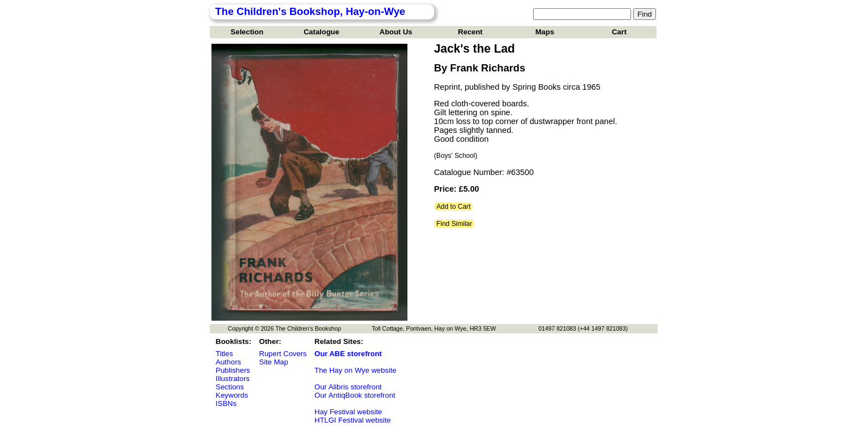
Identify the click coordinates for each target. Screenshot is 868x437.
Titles (224, 354)
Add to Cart (453, 207)
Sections (230, 387)
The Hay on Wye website (355, 370)
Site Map (274, 362)
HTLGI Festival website (353, 420)
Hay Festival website (348, 412)
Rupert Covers (283, 354)
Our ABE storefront (348, 354)
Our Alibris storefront (348, 387)
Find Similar (454, 224)
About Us (396, 32)
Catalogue (321, 32)
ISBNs (226, 403)
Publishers (233, 370)
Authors (229, 362)
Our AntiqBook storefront (355, 395)
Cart (619, 32)
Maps (545, 32)
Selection (247, 32)
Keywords (232, 395)
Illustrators (233, 379)
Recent (470, 32)
